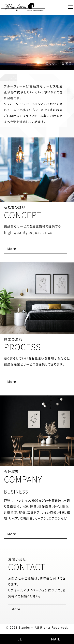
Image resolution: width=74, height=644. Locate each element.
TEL (19, 639)
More (12, 249)
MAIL (56, 639)
